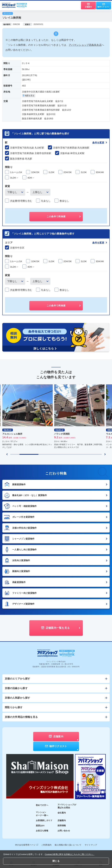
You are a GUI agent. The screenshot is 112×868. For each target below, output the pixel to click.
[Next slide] (105, 454)
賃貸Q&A (40, 826)
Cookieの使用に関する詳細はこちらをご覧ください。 (70, 854)
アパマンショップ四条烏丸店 (85, 45)
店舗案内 (62, 820)
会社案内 (62, 813)
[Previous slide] (7, 454)
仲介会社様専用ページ (27, 845)
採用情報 (62, 826)
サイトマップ (91, 845)
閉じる (56, 861)
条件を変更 (100, 143)
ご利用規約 (46, 845)
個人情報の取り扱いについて (68, 845)
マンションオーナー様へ (42, 814)
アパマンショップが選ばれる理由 (67, 806)
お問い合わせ (64, 831)
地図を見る (29, 96)
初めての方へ (42, 805)
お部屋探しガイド (44, 820)
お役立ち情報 (42, 831)
